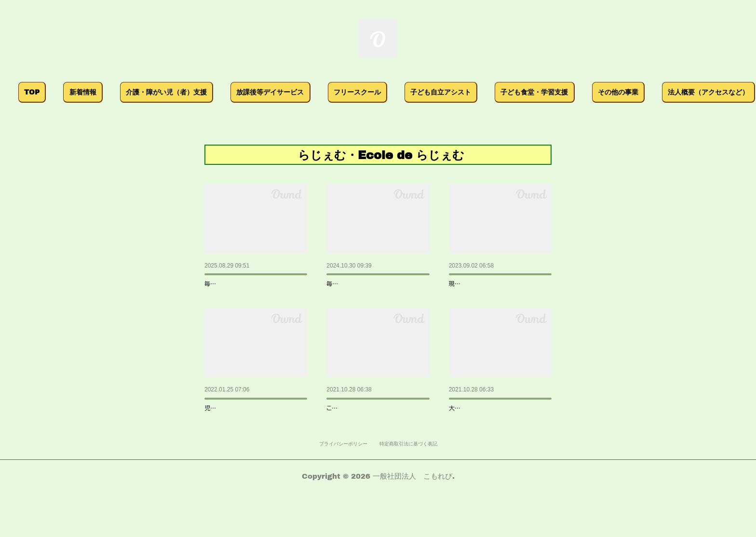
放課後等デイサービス (326, 92)
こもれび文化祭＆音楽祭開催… (500, 280)
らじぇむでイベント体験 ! (492, 427)
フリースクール (413, 92)
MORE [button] (664, 92)
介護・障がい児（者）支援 (222, 92)
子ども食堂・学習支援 (590, 92)
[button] (88, 92)
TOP (88, 92)
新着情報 (138, 92)
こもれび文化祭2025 (240, 280)
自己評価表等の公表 (239, 427)
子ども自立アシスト (497, 92)
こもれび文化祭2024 (362, 280)
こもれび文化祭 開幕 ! (364, 427)
